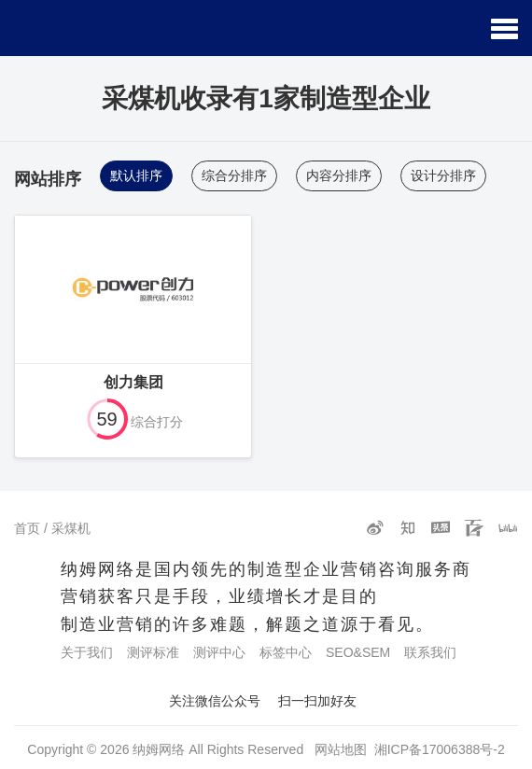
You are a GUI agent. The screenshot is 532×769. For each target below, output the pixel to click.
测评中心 (219, 652)
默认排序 (136, 175)
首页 (27, 528)
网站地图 (341, 749)
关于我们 (87, 652)
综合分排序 (234, 175)
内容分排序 (339, 175)
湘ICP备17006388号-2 (440, 749)
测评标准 (153, 652)
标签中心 (286, 652)
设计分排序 (443, 175)
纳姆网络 (159, 749)
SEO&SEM (358, 652)
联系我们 (430, 652)
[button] (504, 28)
